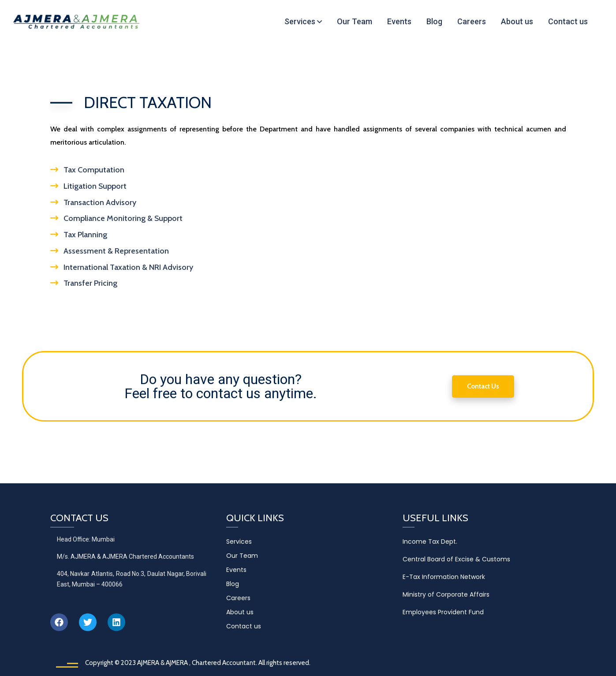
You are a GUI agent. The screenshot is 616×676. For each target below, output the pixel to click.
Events (236, 570)
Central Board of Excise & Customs (456, 559)
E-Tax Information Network (444, 577)
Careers (238, 598)
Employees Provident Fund (443, 612)
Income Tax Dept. (430, 542)
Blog (233, 584)
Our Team (242, 556)
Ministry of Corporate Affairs (446, 594)
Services (239, 542)
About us (240, 612)
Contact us (244, 626)
